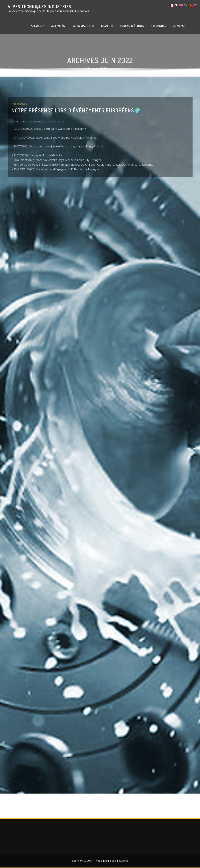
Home (91, 72)
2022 (104, 72)
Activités (58, 26)
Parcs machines (83, 26)
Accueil (38, 26)
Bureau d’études (132, 26)
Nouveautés (19, 122)
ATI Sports (158, 26)
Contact (179, 26)
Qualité (107, 26)
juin (115, 72)
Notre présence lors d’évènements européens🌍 (76, 129)
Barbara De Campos (27, 140)
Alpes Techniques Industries (39, 7)
